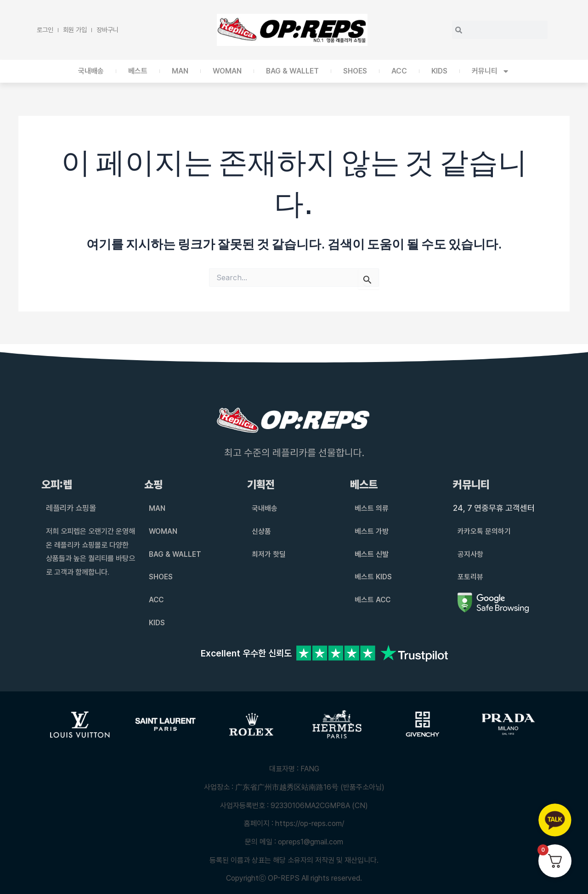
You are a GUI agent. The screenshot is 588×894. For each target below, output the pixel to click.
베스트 (138, 71)
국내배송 (91, 71)
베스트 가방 (372, 531)
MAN (180, 71)
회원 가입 (75, 30)
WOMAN (227, 71)
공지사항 (470, 554)
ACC (399, 71)
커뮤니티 (491, 71)
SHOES (355, 71)
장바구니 (107, 30)
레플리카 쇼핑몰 (73, 508)
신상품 (261, 531)
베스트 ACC (373, 600)
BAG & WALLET (292, 71)
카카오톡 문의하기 (484, 531)
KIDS (439, 71)
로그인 (45, 30)
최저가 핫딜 (269, 554)
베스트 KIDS (373, 577)
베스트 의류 (372, 508)
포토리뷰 (470, 577)
